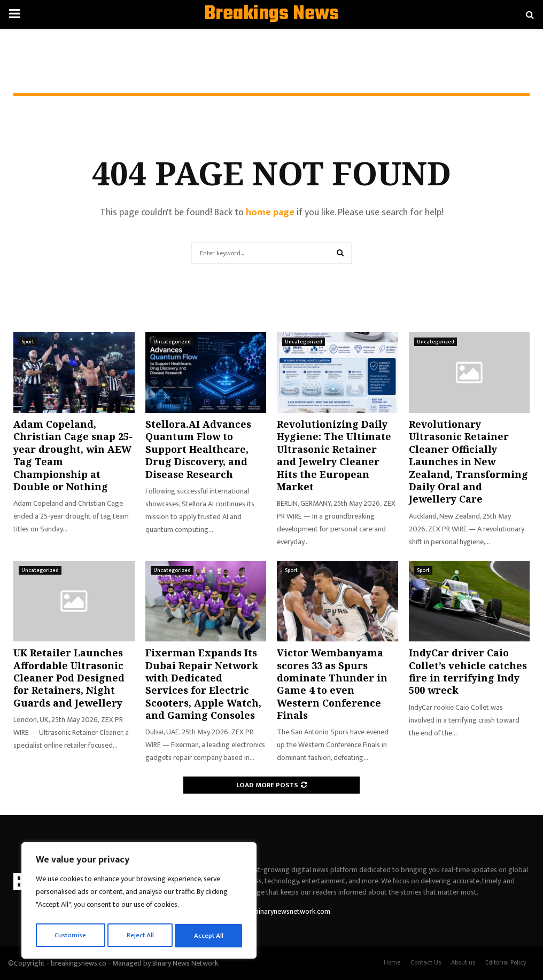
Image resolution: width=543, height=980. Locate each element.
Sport (28, 342)
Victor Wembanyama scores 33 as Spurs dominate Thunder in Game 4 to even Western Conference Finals (332, 684)
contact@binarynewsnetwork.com (277, 911)
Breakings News (271, 14)
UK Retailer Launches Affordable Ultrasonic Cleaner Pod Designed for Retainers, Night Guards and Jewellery (69, 678)
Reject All (141, 935)
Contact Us (426, 962)
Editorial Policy (506, 962)
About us (463, 962)
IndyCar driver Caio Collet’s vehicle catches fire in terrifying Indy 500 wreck (468, 671)
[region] (139, 903)
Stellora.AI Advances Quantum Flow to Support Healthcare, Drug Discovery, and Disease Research (198, 449)
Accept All (209, 935)
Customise (70, 935)
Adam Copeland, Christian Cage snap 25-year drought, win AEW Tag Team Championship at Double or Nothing (73, 455)
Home (392, 962)
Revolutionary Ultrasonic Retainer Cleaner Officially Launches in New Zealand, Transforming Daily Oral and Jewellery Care (468, 461)
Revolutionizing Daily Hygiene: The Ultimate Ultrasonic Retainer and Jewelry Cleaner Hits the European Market (334, 455)
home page (270, 213)
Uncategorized (172, 342)
